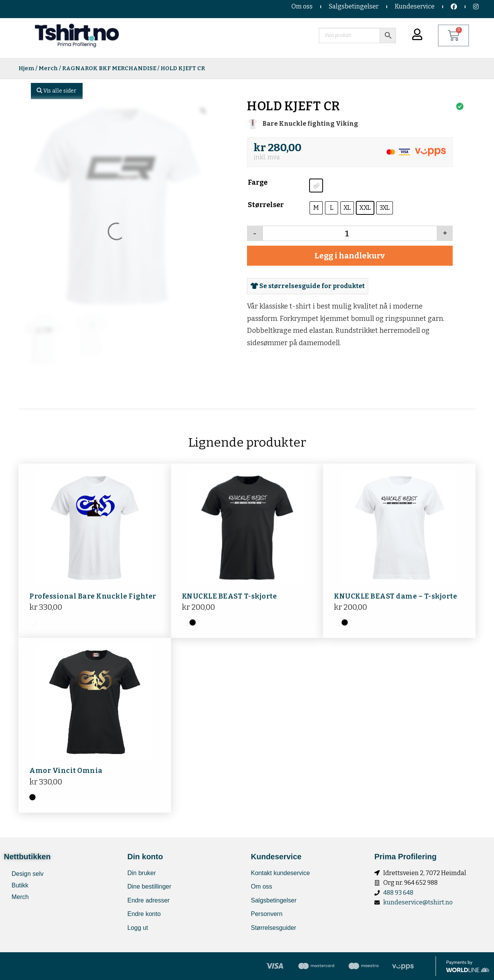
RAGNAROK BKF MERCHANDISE (109, 68)
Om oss (302, 6)
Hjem (26, 68)
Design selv (28, 874)
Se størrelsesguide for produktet (308, 286)
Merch (48, 68)
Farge (258, 182)
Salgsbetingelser (354, 6)
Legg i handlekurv (350, 256)
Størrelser (266, 205)
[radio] (316, 186)
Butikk (20, 885)
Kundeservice (415, 6)
